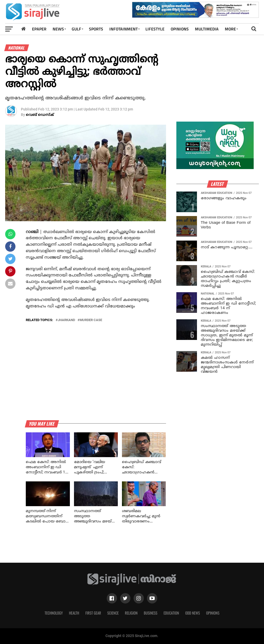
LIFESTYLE (155, 29)
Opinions (213, 613)
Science (113, 613)
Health (74, 613)
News (58, 29)
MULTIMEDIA (207, 29)
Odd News (192, 613)
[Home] (23, 29)
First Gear (93, 613)
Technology (54, 613)
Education (171, 613)
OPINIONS (180, 29)
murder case (91, 320)
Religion (131, 613)
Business (151, 613)
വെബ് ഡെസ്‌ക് (40, 115)
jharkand (66, 320)
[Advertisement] (220, 84)
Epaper (39, 29)
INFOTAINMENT (123, 29)
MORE (230, 29)
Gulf (76, 29)
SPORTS (96, 29)
